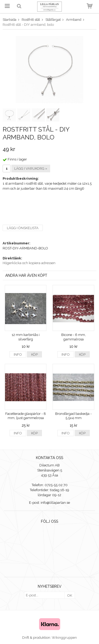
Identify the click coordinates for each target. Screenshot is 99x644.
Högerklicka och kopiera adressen (29, 263)
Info (18, 354)
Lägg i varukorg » (31, 168)
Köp (34, 354)
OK (70, 595)
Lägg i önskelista (23, 228)
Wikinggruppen (64, 638)
